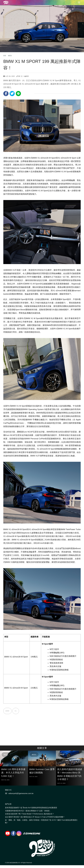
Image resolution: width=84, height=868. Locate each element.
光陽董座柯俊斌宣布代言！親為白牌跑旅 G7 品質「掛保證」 (28, 811)
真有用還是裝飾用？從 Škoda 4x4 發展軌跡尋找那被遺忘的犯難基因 (31, 808)
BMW (7, 711)
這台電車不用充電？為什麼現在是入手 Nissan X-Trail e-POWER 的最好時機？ (35, 817)
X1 (16, 711)
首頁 (5, 56)
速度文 (10, 56)
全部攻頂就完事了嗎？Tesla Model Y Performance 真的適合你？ (30, 814)
